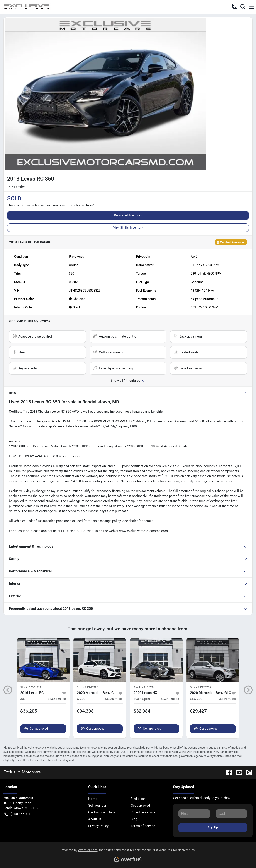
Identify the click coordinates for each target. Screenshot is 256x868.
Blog (134, 819)
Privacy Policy (98, 826)
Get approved (36, 729)
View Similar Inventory (128, 227)
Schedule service (143, 812)
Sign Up (213, 827)
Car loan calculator (102, 812)
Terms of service (143, 826)
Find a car (138, 799)
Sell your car (97, 806)
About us (95, 819)
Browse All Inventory (128, 215)
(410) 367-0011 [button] (18, 814)
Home (93, 799)
